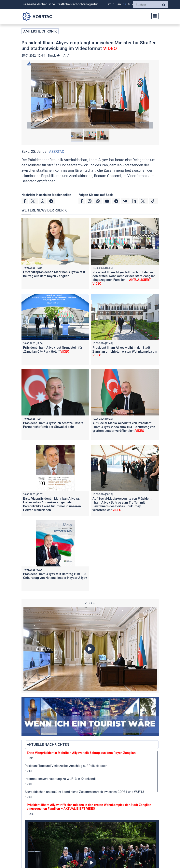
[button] (90, 96)
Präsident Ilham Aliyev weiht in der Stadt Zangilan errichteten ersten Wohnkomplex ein (125, 351)
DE (125, 4)
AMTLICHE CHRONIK (40, 31)
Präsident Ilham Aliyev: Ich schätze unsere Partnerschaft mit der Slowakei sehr (53, 425)
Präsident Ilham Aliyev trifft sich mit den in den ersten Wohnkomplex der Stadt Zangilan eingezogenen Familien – (124, 278)
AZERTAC (57, 151)
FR (129, 4)
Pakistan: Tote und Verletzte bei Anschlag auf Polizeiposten (66, 766)
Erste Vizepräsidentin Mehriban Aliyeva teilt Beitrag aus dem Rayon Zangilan (54, 274)
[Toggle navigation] (154, 15)
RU (114, 4)
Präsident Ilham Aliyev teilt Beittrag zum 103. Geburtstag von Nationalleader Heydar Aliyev (55, 576)
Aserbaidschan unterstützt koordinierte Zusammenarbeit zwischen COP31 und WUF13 (84, 792)
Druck (54, 56)
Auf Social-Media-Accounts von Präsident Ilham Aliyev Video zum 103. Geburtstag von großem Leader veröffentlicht (124, 427)
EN (119, 4)
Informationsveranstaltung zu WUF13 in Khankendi (60, 779)
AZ (109, 4)
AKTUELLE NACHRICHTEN (48, 745)
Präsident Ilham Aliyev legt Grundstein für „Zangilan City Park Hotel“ (53, 349)
